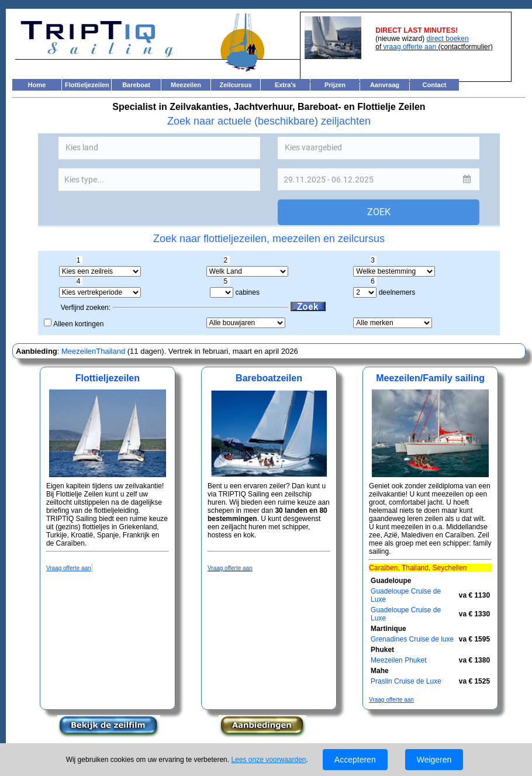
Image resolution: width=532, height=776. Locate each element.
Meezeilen (186, 85)
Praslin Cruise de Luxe (406, 681)
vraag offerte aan (409, 47)
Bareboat (136, 85)
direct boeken (448, 39)
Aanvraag (385, 85)
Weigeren (434, 760)
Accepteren (355, 760)
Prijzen (335, 85)
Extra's (285, 85)
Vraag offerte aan (230, 568)
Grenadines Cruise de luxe (412, 639)
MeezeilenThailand (92, 351)
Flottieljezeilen (87, 85)
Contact (435, 85)
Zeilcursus (235, 85)
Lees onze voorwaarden (268, 760)
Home (37, 85)
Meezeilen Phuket (398, 660)
